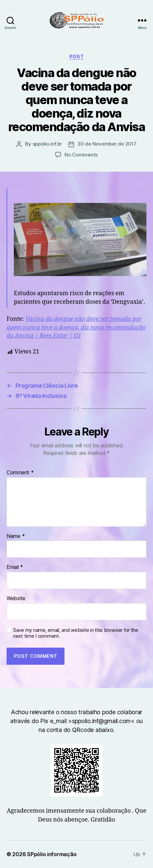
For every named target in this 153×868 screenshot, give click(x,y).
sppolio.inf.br (47, 144)
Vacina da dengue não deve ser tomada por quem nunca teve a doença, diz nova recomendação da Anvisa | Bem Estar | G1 (76, 327)
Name (16, 536)
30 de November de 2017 (107, 144)
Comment (20, 473)
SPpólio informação (52, 854)
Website (16, 599)
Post (76, 56)
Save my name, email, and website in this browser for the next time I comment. (76, 633)
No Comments (81, 155)
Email (15, 567)
